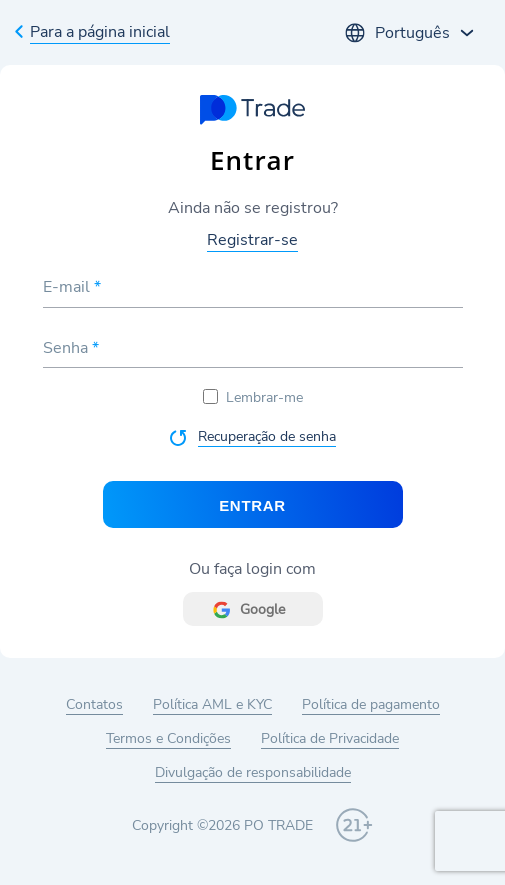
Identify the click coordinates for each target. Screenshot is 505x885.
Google (262, 609)
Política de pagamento (371, 704)
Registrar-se (252, 240)
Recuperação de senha (267, 436)
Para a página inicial (100, 32)
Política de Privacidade (330, 738)
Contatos (94, 704)
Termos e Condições (168, 738)
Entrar (252, 505)
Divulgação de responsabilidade (253, 772)
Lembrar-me (253, 397)
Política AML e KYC (212, 704)
